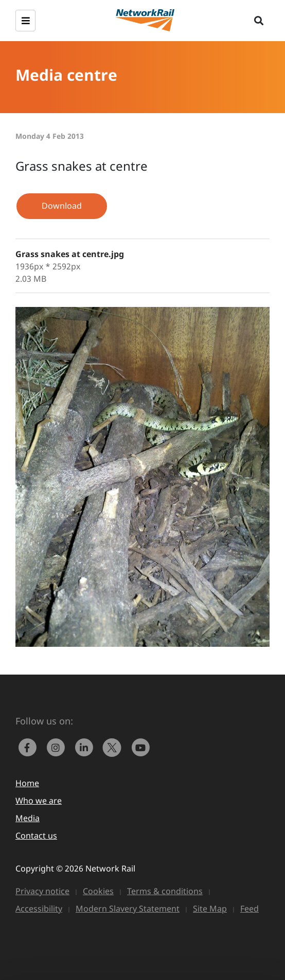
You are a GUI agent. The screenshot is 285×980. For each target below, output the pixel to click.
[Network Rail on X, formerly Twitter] (114, 747)
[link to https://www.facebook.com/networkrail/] (30, 747)
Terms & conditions (165, 891)
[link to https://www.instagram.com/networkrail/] (58, 747)
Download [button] (62, 206)
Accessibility (39, 909)
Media (28, 818)
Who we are (39, 801)
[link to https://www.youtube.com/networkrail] (141, 747)
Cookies (98, 891)
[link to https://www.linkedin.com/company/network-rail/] (86, 747)
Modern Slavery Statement (128, 909)
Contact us (36, 836)
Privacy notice (42, 891)
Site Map (210, 909)
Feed (250, 909)
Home (27, 783)
